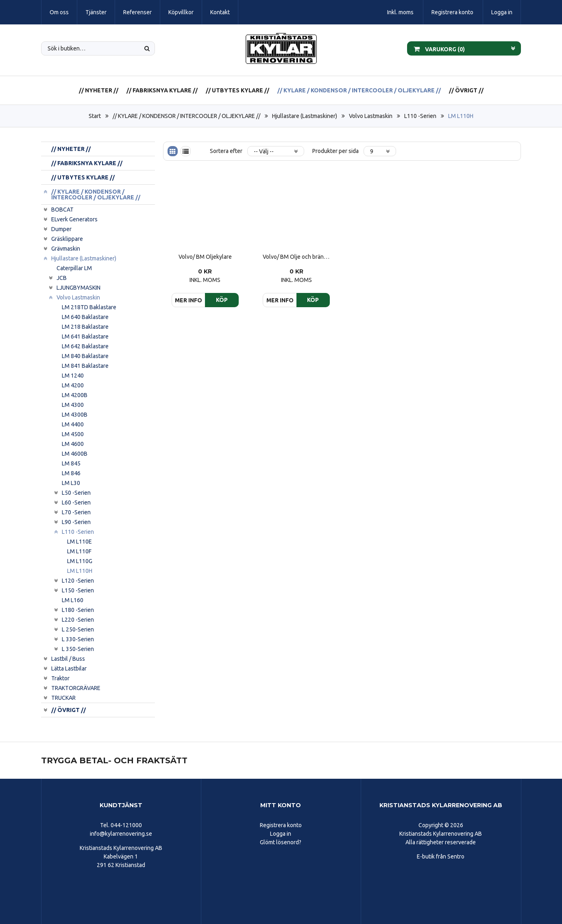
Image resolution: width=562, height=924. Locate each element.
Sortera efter (226, 151)
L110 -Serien (420, 116)
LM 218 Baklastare (85, 327)
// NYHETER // (99, 90)
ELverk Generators (74, 219)
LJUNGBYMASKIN (78, 288)
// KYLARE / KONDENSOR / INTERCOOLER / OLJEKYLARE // (359, 90)
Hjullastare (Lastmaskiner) (305, 116)
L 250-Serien (78, 629)
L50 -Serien (76, 493)
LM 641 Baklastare (85, 336)
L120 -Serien (78, 581)
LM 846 (71, 473)
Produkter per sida (335, 151)
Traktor (60, 678)
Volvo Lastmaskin (371, 116)
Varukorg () (439, 48)
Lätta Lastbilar (69, 668)
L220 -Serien (78, 620)
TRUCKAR (63, 698)
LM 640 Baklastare (85, 317)
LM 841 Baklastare (85, 366)
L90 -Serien (76, 522)
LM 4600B (75, 454)
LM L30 (71, 483)
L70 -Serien (76, 512)
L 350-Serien (78, 649)
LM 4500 (73, 434)
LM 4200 (73, 385)
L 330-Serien (78, 639)
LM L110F (79, 551)
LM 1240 (73, 376)
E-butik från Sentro (441, 856)
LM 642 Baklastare (85, 346)
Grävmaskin (66, 249)
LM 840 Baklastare (85, 356)
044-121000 (126, 825)
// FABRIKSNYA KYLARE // (162, 90)
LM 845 (71, 463)
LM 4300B (75, 415)
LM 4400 (73, 424)
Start (95, 116)
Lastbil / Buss (68, 659)
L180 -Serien (78, 610)
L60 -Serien (76, 502)
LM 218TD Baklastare (89, 307)
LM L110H (461, 116)
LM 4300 (73, 405)
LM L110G (80, 561)
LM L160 (73, 600)
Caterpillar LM (74, 268)
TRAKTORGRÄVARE (76, 688)
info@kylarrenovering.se (121, 834)
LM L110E (80, 542)
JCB (62, 278)
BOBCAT (62, 210)
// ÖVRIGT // (466, 90)
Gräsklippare (67, 239)
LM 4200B (75, 395)
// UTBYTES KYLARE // (237, 90)
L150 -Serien (78, 590)
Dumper (61, 229)
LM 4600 (73, 444)
